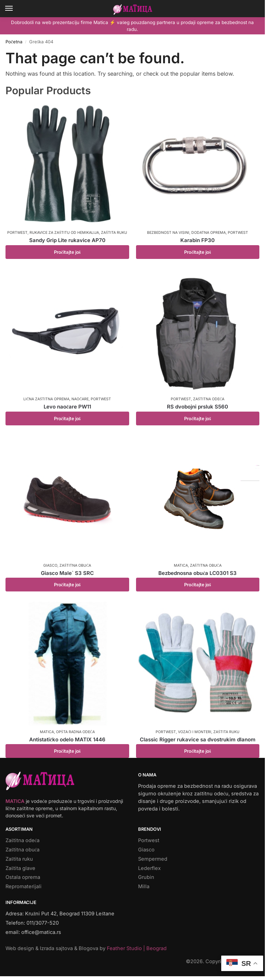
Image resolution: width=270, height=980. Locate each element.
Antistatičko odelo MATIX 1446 (67, 739)
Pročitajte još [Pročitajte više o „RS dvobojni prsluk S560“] (198, 418)
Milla (144, 886)
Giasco (50, 565)
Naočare (80, 399)
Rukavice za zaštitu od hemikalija (64, 233)
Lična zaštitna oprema (46, 399)
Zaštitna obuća (75, 565)
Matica (181, 565)
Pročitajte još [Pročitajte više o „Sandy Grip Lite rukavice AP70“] (67, 252)
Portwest (17, 233)
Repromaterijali (24, 886)
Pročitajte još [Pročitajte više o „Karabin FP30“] (198, 252)
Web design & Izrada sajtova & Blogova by (86, 948)
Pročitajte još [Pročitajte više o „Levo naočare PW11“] (67, 418)
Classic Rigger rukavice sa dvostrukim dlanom (198, 739)
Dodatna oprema (209, 233)
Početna (14, 42)
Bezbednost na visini (168, 233)
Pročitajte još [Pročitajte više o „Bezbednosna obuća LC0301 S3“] (198, 585)
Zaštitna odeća (209, 399)
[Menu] (15, 9)
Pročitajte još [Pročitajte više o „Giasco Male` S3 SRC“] (67, 585)
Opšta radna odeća (75, 732)
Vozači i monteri (195, 732)
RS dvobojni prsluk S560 (198, 407)
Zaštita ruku (114, 233)
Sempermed (153, 859)
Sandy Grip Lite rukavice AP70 (67, 240)
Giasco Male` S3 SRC (67, 573)
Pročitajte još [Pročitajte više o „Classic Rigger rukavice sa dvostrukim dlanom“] (198, 751)
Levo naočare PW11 (67, 407)
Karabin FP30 (198, 240)
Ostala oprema (23, 877)
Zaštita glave (20, 868)
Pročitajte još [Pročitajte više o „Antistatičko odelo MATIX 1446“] (67, 751)
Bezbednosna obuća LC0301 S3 (198, 573)
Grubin (146, 877)
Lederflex (149, 868)
